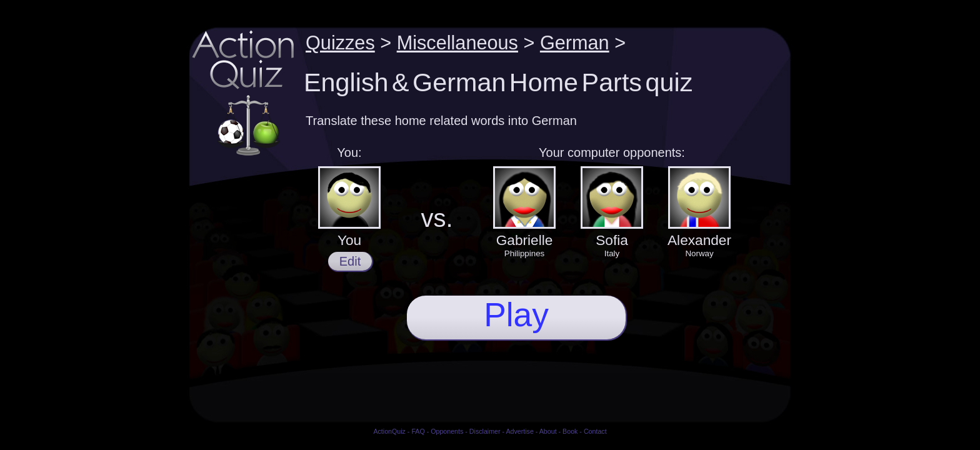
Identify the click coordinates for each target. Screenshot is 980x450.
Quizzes (340, 42)
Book (570, 431)
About (548, 431)
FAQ (418, 431)
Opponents (447, 431)
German (575, 42)
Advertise (519, 431)
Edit (350, 261)
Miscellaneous (457, 42)
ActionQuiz (389, 431)
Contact (595, 431)
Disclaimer (485, 431)
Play (516, 315)
